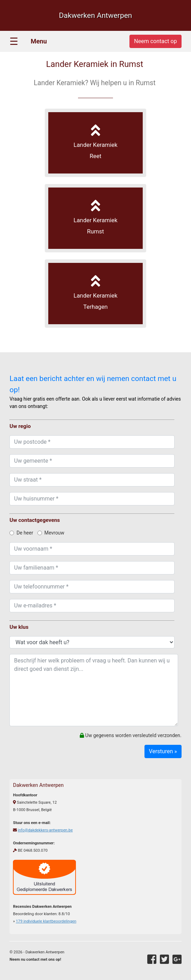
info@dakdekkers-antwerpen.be (45, 830)
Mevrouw (51, 533)
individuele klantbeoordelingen (46, 921)
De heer (21, 533)
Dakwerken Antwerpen (95, 15)
